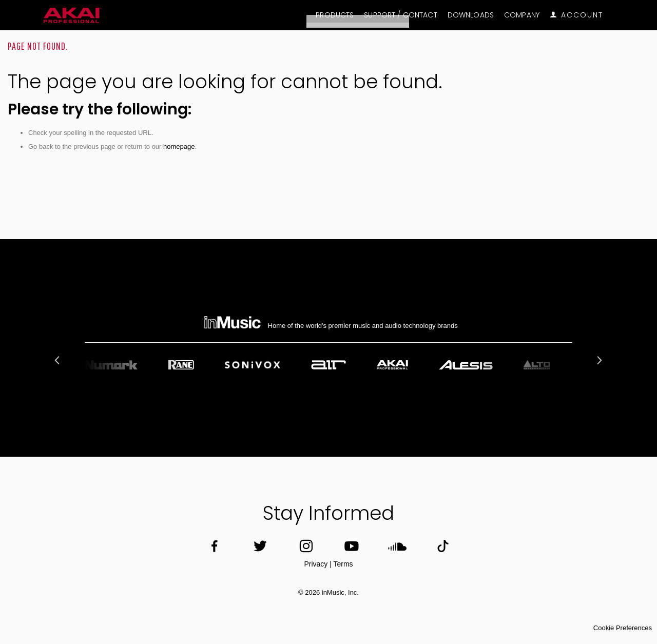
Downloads (471, 15)
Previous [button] (59, 360)
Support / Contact (400, 15)
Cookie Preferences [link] (623, 628)
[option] (328, 365)
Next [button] (598, 360)
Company (522, 15)
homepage (179, 147)
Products (335, 15)
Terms (343, 564)
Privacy (316, 564)
